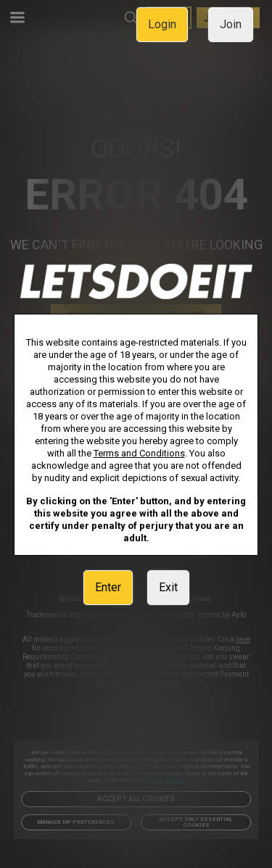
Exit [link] (168, 587)
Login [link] (162, 24)
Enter (108, 587)
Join (231, 24)
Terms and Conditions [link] (139, 453)
